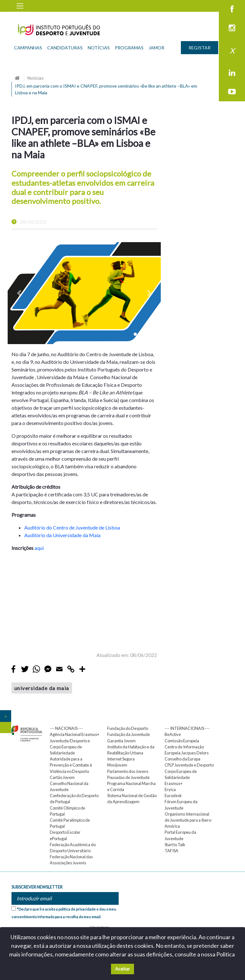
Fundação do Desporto (128, 728)
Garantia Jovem (121, 741)
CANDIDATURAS (65, 48)
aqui (39, 548)
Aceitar (122, 969)
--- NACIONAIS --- (66, 728)
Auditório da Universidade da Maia (62, 535)
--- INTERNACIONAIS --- (187, 728)
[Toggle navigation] (20, 6)
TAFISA (171, 851)
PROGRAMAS (129, 48)
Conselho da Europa (182, 759)
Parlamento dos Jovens (128, 771)
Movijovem (117, 765)
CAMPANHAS (28, 48)
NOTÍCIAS (99, 48)
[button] (19, 293)
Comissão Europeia (182, 741)
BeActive (173, 734)
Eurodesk (173, 796)
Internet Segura (121, 759)
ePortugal (58, 839)
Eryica (170, 789)
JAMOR (156, 48)
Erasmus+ (174, 783)
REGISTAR (200, 48)
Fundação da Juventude (129, 734)
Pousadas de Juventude (128, 777)
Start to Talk (175, 845)
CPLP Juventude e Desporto (189, 765)
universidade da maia (42, 688)
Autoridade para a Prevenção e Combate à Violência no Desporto (71, 765)
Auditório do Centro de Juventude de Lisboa (72, 527)
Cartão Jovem (62, 777)
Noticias (36, 78)
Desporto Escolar (65, 832)
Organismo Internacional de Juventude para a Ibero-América (189, 820)
